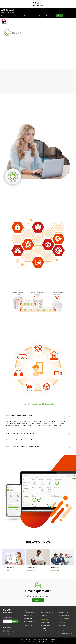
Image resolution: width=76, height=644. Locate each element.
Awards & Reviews (46, 625)
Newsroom (45, 620)
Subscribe (15, 621)
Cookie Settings (54, 642)
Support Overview (28, 613)
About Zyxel (62, 625)
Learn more (5, 571)
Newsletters (44, 628)
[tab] (38, 415)
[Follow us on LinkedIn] (13, 632)
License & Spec (39, 16)
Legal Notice (23, 642)
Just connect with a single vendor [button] (19, 415)
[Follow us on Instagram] (8, 634)
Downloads (50, 16)
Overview (5, 16)
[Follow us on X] (4, 634)
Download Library (28, 618)
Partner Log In (62, 613)
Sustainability (62, 628)
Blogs (43, 631)
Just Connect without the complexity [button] (20, 433)
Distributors (44, 616)
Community (26, 616)
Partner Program (63, 616)
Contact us (38, 600)
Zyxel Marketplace (46, 613)
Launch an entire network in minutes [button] (20, 440)
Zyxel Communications (64, 634)
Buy (60, 16)
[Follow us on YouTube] (8, 632)
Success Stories (63, 631)
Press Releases (45, 622)
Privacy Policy (43, 642)
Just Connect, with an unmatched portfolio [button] (23, 446)
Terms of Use (33, 642)
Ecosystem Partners (64, 618)
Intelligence (27, 16)
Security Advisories (28, 621)
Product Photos (16, 16)
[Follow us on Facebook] (4, 632)
